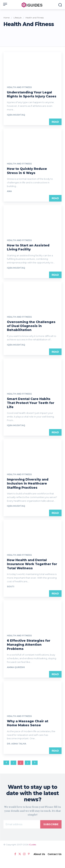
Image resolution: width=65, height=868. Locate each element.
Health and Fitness (19, 87)
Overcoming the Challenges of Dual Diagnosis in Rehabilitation (31, 326)
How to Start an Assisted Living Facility (28, 247)
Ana (9, 191)
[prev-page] (6, 763)
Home (6, 18)
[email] (22, 824)
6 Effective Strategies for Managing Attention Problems (29, 645)
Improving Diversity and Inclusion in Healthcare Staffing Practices (28, 484)
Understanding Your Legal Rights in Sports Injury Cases (32, 94)
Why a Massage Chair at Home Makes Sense (28, 723)
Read (55, 122)
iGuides (32, 845)
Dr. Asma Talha (17, 744)
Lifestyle (18, 18)
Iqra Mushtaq (16, 115)
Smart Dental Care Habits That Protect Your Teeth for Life (31, 403)
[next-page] (35, 763)
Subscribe (51, 824)
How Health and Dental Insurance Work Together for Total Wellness (32, 564)
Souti (11, 586)
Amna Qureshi (16, 667)
